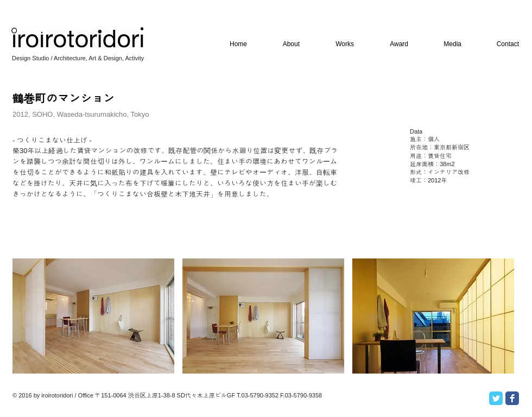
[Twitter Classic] (496, 398)
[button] (93, 316)
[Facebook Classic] (512, 398)
